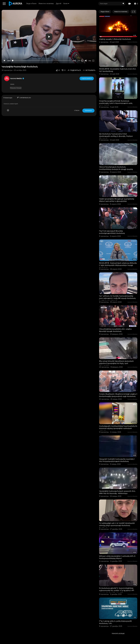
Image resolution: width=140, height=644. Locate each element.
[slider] (42, 61)
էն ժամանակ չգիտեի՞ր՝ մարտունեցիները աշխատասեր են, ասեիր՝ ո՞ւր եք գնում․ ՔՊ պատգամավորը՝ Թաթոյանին (117, 590)
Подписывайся (87, 78)
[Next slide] (134, 12)
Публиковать (88, 110)
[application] (49, 37)
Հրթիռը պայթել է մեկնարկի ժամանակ (115, 39)
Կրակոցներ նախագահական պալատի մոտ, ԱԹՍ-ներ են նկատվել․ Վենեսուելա (117, 492)
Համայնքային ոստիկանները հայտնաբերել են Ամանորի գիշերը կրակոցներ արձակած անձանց (118, 428)
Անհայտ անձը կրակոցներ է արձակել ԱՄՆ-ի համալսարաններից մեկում (117, 557)
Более (66, 3)
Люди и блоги (31, 3)
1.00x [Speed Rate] (79, 61)
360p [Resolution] (90, 61)
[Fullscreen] (93, 61)
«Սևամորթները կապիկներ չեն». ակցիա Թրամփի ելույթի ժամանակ (115, 330)
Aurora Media (17, 78)
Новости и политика (46, 3)
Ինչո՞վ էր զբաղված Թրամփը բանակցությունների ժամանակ (112, 232)
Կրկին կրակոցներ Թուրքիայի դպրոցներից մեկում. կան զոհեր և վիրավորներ (117, 200)
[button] (136, 4)
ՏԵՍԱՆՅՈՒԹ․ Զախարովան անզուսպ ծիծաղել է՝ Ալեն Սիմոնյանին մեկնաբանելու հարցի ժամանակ (118, 265)
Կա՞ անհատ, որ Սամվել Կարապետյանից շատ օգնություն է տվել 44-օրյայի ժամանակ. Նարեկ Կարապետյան (117, 298)
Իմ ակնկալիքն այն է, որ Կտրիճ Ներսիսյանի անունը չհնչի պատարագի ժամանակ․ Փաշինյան (117, 525)
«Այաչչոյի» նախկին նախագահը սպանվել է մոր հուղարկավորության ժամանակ (117, 460)
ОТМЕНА (77, 110)
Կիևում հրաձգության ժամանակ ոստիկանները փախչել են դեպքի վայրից (116, 168)
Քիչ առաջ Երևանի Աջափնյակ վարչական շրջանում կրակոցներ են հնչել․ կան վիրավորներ (116, 363)
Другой (59, 3)
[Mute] (86, 61)
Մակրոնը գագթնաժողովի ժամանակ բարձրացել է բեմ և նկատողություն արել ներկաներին (116, 103)
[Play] (4, 61)
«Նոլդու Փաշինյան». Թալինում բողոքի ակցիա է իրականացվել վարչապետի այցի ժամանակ (118, 395)
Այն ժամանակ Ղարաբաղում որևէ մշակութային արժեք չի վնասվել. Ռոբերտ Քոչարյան (116, 136)
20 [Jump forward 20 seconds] (82, 61)
